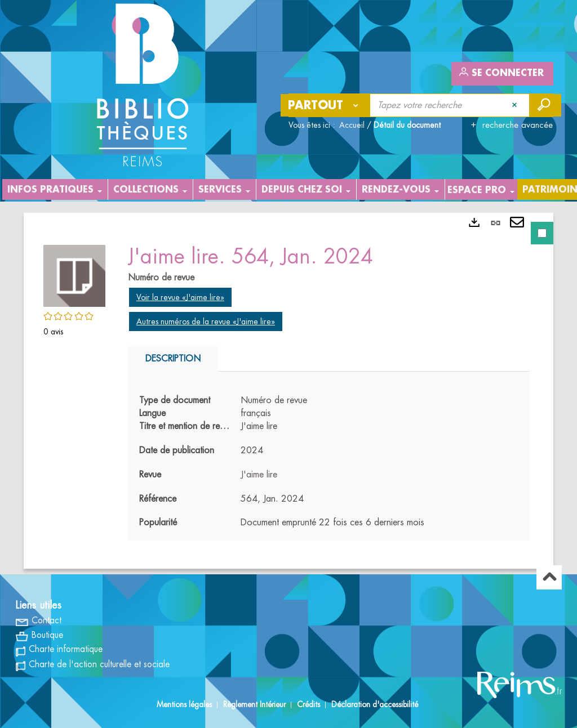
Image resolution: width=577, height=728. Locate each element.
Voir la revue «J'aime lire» (180, 297)
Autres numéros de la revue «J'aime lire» (206, 321)
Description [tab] (173, 359)
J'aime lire (259, 475)
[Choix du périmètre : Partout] (326, 105)
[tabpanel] (288, 391)
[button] (74, 274)
